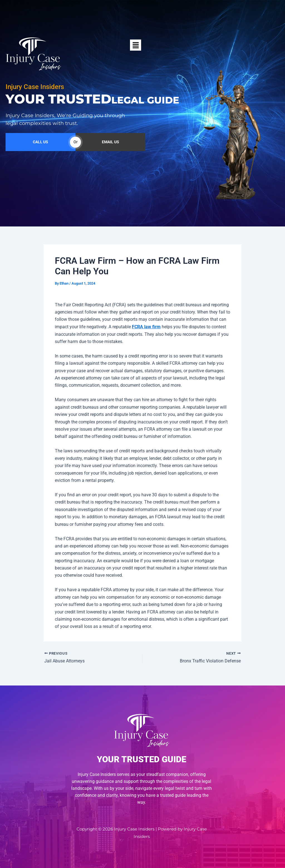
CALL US (40, 160)
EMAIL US (110, 160)
